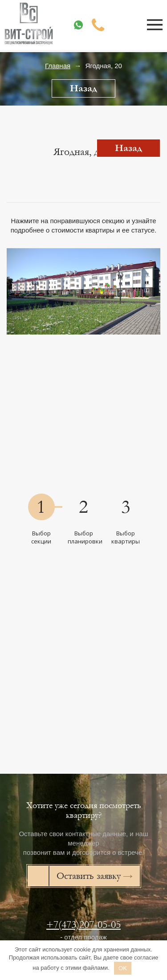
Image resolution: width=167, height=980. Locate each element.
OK (123, 968)
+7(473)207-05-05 (83, 925)
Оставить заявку (89, 876)
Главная (58, 66)
